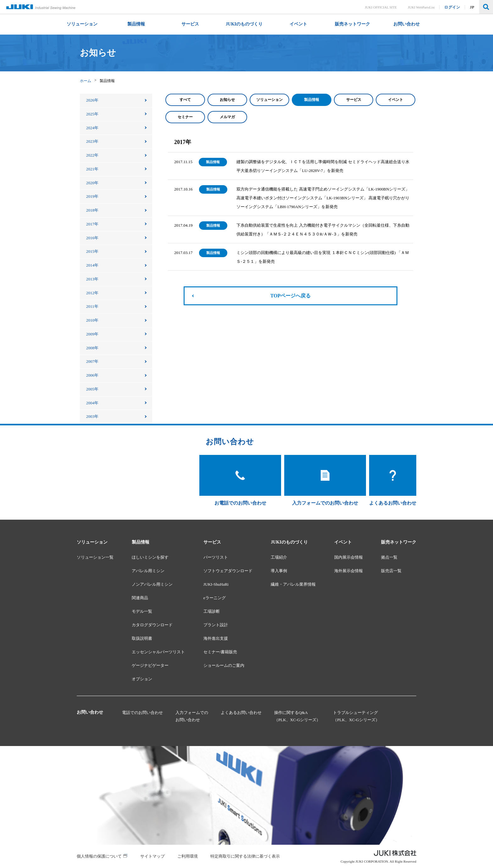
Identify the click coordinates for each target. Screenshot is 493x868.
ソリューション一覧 (95, 557)
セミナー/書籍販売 (220, 652)
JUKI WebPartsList (421, 7)
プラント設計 (216, 625)
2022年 (92, 155)
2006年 (92, 375)
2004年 (92, 403)
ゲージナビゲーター (150, 665)
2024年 (92, 128)
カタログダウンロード (152, 625)
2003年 (92, 416)
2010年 (92, 320)
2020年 (92, 183)
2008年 (92, 348)
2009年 (92, 334)
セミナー (185, 117)
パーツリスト (216, 557)
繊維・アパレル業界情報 (293, 584)
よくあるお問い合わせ (241, 713)
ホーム (86, 81)
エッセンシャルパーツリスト (158, 652)
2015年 (92, 251)
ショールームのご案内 (224, 665)
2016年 (92, 238)
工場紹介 (279, 557)
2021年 (92, 169)
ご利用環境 (188, 856)
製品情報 (312, 100)
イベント (396, 100)
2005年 (92, 389)
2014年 (92, 265)
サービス (354, 100)
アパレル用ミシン (148, 571)
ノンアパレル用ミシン (152, 584)
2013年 (92, 279)
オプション (142, 679)
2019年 (92, 196)
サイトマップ (152, 856)
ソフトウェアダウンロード (228, 571)
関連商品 (140, 598)
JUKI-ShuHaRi (216, 584)
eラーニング (215, 598)
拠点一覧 (389, 557)
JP (472, 7)
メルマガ (227, 117)
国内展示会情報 (349, 557)
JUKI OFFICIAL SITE (381, 7)
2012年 (92, 293)
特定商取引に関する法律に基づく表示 (245, 856)
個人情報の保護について (99, 856)
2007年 (92, 361)
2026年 (92, 100)
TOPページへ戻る (291, 296)
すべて (185, 100)
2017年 (92, 224)
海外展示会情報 (349, 571)
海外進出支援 (216, 638)
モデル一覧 (142, 611)
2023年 (92, 141)
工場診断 (212, 611)
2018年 (92, 210)
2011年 (92, 306)
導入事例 (279, 571)
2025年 (92, 114)
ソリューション (269, 100)
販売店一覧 (391, 571)
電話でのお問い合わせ (142, 713)
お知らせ (227, 100)
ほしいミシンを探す (150, 557)
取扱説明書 (142, 638)
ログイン (452, 7)
